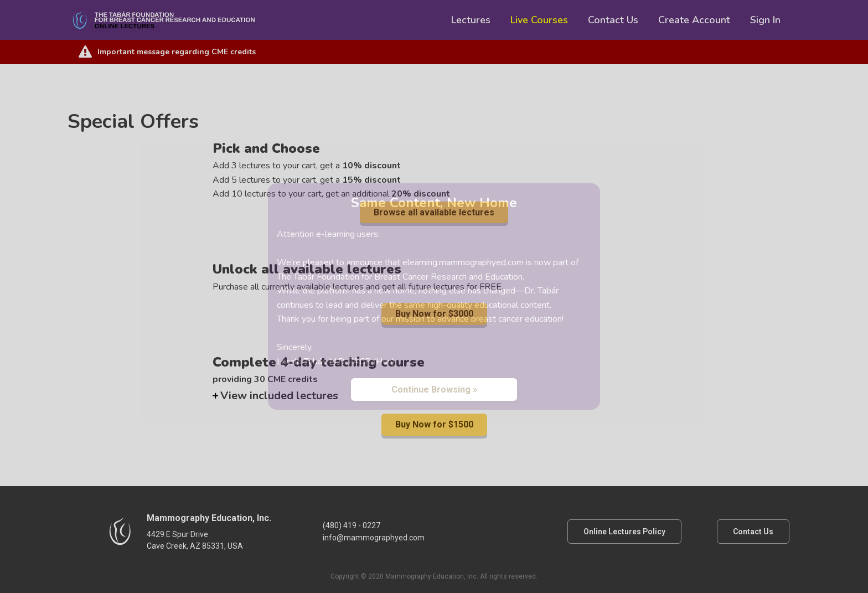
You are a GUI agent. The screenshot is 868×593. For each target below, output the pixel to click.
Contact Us (613, 20)
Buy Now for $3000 (434, 314)
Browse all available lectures (434, 212)
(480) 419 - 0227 (352, 525)
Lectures (471, 20)
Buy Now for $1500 (434, 424)
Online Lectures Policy (624, 532)
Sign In (765, 20)
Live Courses (539, 20)
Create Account (694, 20)
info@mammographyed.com (374, 538)
